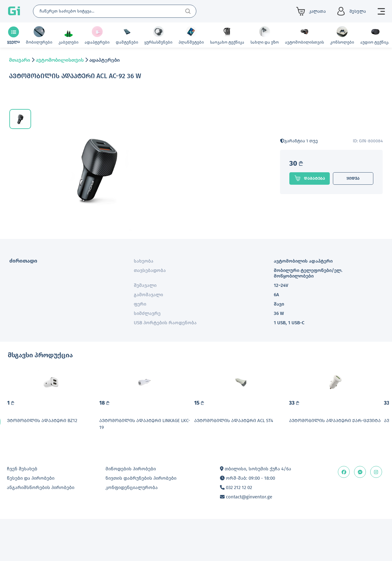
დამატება (310, 178)
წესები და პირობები (31, 515)
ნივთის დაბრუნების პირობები (141, 515)
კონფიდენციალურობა (132, 524)
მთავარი (20, 60)
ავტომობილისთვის (60, 60)
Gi (14, 11)
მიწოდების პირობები (131, 505)
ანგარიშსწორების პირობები (41, 524)
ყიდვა (353, 178)
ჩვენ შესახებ (22, 505)
